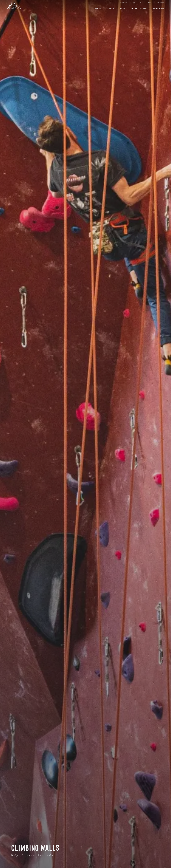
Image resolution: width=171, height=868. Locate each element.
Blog (149, 3)
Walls (98, 8)
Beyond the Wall (139, 8)
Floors (110, 8)
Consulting (159, 8)
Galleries (160, 3)
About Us (137, 3)
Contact (124, 3)
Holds (123, 8)
